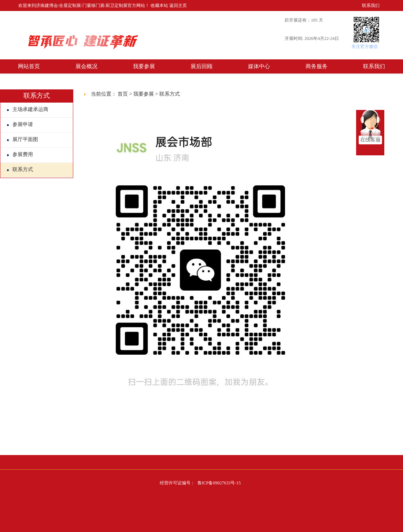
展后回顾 (202, 66)
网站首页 (29, 66)
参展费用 (20, 154)
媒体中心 (259, 66)
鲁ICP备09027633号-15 (219, 483)
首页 (123, 94)
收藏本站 (159, 5)
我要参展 (144, 66)
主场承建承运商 (28, 109)
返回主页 (178, 5)
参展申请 (20, 124)
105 (314, 20)
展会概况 (86, 66)
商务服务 (317, 66)
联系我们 (371, 5)
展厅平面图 (23, 139)
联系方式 (20, 169)
